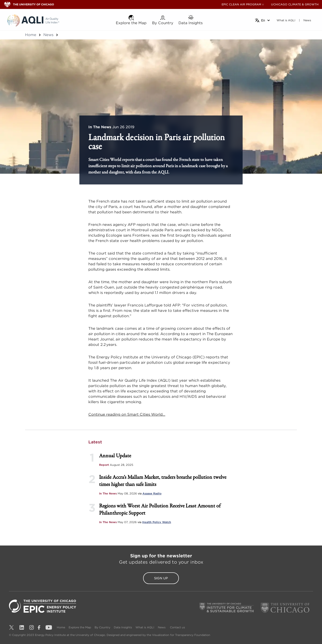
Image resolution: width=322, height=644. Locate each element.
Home (31, 35)
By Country (102, 627)
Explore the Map (80, 627)
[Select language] (263, 20)
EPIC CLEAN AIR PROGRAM (241, 4)
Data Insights (123, 627)
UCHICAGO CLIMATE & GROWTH (295, 4)
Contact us (177, 627)
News (48, 35)
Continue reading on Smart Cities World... (127, 414)
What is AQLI (145, 627)
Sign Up (161, 578)
